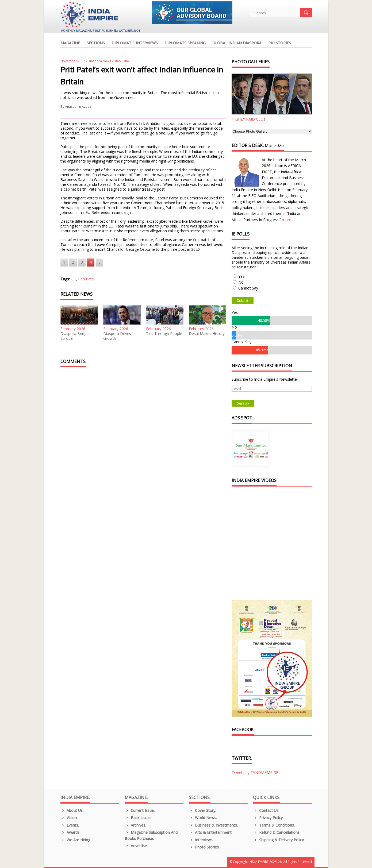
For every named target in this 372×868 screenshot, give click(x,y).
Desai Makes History (207, 334)
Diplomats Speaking (185, 43)
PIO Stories (280, 43)
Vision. (69, 818)
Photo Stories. (204, 847)
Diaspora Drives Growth (117, 336)
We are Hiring (75, 840)
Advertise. (136, 846)
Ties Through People (164, 334)
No (241, 282)
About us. (72, 810)
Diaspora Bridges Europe (75, 336)
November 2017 (73, 61)
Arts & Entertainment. (211, 832)
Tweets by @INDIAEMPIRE (255, 772)
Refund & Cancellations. (277, 832)
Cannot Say (248, 288)
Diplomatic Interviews (135, 43)
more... (288, 220)
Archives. (135, 825)
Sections (96, 43)
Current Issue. (140, 810)
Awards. (70, 832)
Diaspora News (99, 61)
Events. (70, 825)
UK (73, 279)
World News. (203, 818)
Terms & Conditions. (274, 825)
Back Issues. (139, 818)
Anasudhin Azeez (78, 107)
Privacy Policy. (268, 818)
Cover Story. (203, 810)
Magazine (70, 43)
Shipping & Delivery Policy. (279, 840)
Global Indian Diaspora (237, 43)
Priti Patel (86, 279)
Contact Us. (266, 810)
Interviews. (201, 840)
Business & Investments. (213, 825)
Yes (241, 276)
